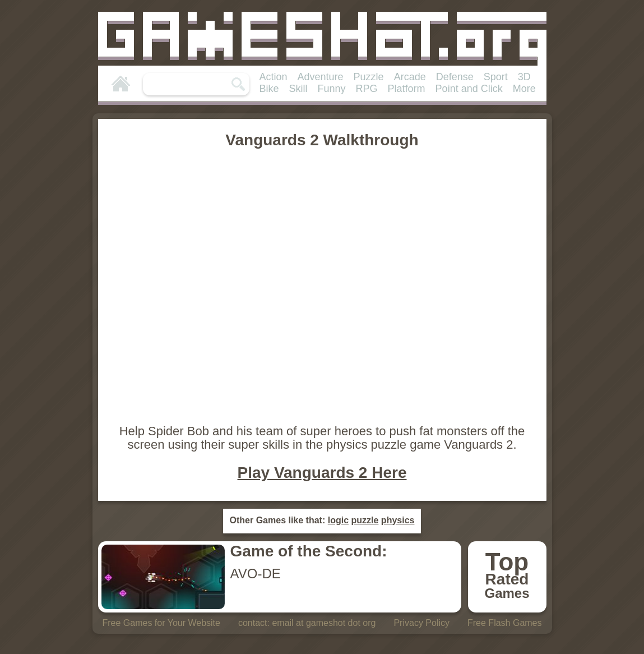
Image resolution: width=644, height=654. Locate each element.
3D (524, 77)
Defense (455, 77)
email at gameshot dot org (324, 623)
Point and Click (469, 89)
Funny (332, 89)
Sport (496, 77)
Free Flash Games (504, 623)
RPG (367, 89)
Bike (269, 89)
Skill (298, 89)
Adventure (321, 77)
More (524, 89)
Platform (407, 89)
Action (274, 77)
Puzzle (369, 77)
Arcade (410, 77)
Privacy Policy (421, 623)
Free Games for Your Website (161, 623)
